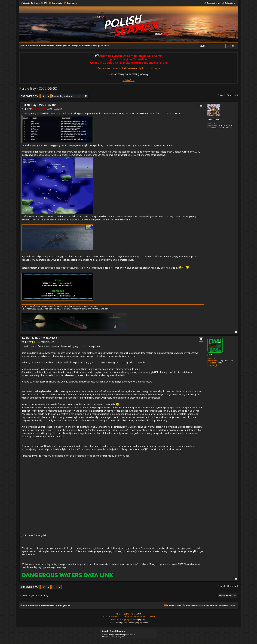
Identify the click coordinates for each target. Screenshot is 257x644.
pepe (210, 355)
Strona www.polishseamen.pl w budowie (118, 635)
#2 (23, 342)
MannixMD (136, 614)
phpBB (124, 616)
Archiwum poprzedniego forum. (115, 637)
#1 (23, 109)
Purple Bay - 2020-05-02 (38, 89)
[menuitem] (35, 3)
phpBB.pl (142, 620)
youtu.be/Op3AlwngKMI (34, 535)
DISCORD (128, 80)
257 (215, 359)
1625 (215, 124)
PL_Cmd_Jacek (214, 118)
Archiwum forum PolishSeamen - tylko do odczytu (129, 68)
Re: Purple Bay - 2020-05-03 (39, 338)
